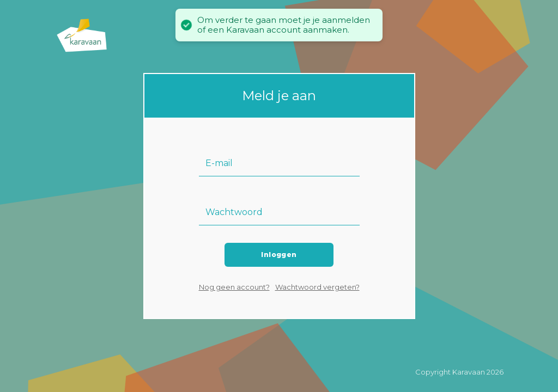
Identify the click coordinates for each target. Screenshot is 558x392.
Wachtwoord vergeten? (317, 287)
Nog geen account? (234, 287)
